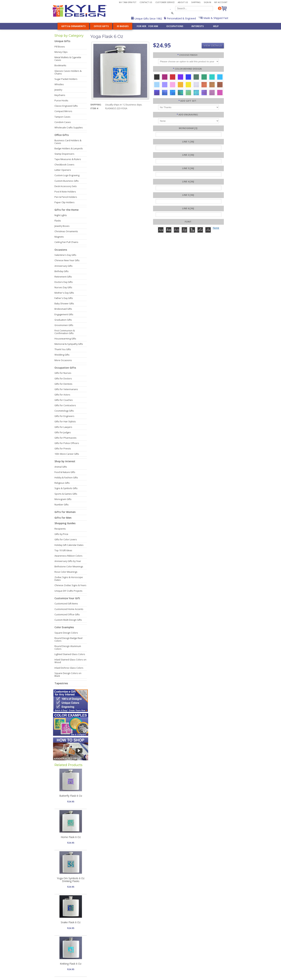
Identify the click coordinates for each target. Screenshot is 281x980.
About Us (183, 2)
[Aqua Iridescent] (196, 92)
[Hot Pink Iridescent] (220, 92)
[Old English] (192, 230)
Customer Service (165, 2)
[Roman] (161, 230)
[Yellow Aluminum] (188, 84)
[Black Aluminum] (157, 77)
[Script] (200, 230)
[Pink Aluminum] (173, 84)
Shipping (196, 2)
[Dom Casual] (184, 230)
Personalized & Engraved (181, 18)
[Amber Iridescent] (212, 84)
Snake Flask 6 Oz (71, 922)
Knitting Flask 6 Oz (71, 964)
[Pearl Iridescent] (196, 84)
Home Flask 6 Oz (71, 837)
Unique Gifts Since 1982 (148, 19)
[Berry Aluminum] (165, 77)
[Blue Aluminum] (188, 77)
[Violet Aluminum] (180, 77)
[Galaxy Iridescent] (157, 92)
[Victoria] (208, 230)
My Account (221, 2)
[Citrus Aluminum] (180, 84)
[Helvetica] (169, 230)
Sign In (207, 2)
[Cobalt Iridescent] (165, 92)
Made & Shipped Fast (215, 18)
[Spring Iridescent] (188, 92)
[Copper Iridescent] (220, 84)
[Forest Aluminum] (196, 77)
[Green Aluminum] (204, 77)
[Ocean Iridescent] (173, 92)
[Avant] (177, 230)
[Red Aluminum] (173, 77)
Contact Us (146, 2)
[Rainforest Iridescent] (180, 92)
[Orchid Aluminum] (165, 84)
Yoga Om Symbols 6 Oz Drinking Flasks (71, 880)
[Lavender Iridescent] (212, 92)
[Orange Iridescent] (204, 84)
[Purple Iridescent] (204, 92)
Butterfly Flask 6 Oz (71, 796)
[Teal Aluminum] (212, 77)
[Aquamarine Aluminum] (157, 84)
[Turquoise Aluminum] (220, 77)
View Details (213, 45)
